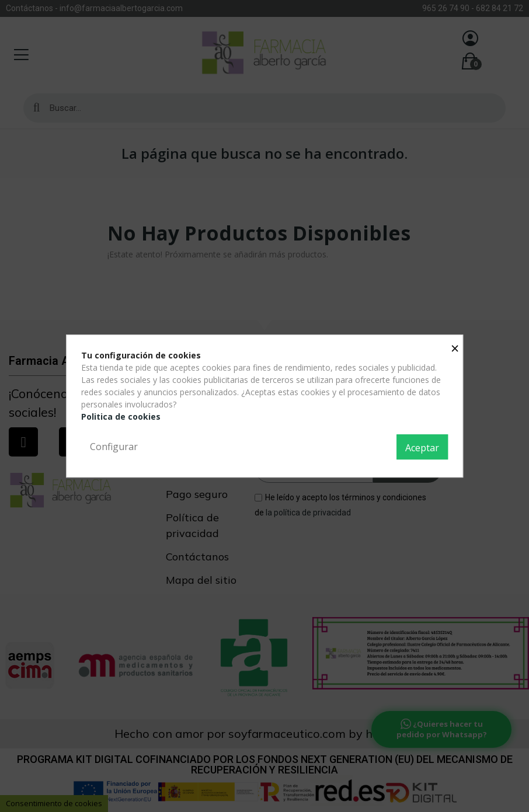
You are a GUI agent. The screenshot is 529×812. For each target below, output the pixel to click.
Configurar (114, 447)
